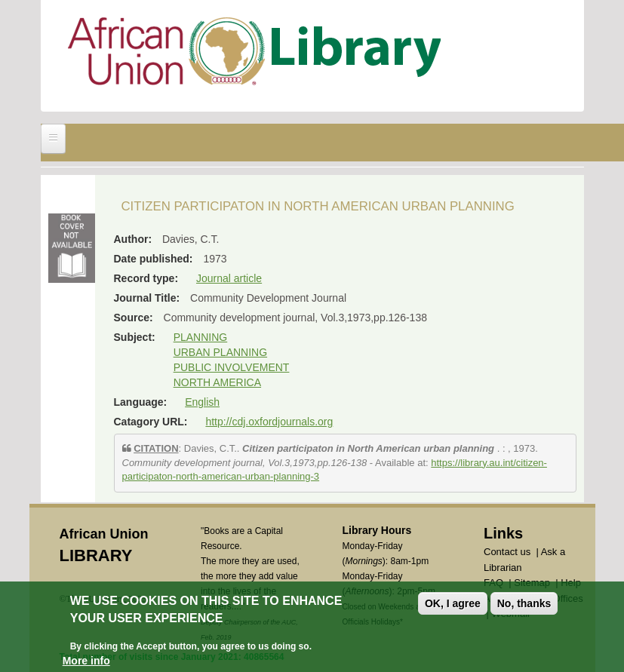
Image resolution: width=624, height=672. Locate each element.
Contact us (507, 552)
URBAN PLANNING (220, 352)
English (202, 402)
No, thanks (524, 605)
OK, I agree (453, 605)
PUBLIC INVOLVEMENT (232, 367)
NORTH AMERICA (217, 382)
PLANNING (201, 337)
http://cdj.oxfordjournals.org (269, 422)
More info (86, 662)
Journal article (229, 278)
